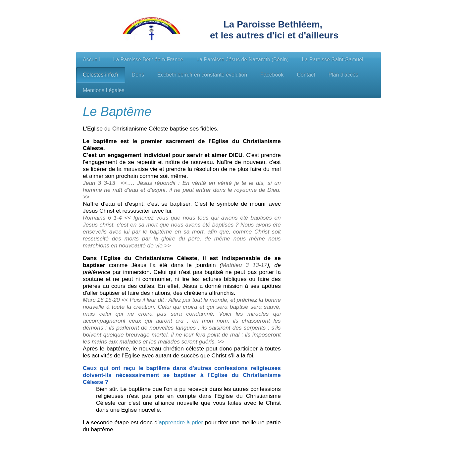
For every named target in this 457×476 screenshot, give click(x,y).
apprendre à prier (181, 422)
